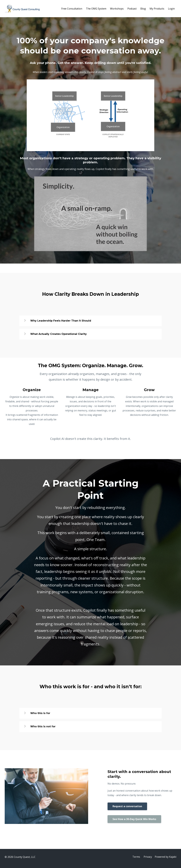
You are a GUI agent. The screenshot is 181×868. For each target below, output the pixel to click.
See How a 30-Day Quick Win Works (134, 819)
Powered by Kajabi (166, 857)
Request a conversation (127, 806)
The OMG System (96, 9)
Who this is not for (43, 726)
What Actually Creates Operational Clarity (59, 334)
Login (171, 9)
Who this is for (40, 713)
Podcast (132, 9)
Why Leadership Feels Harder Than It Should (61, 321)
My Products (157, 9)
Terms (136, 857)
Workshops (117, 9)
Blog (143, 9)
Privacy (147, 857)
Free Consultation (72, 9)
